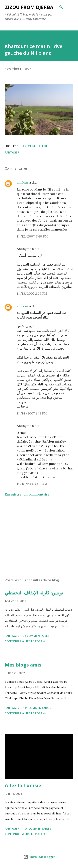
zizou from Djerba (29, 7)
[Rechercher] (61, 7)
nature (42, 146)
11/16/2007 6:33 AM (32, 484)
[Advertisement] (39, 537)
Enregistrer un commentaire (27, 494)
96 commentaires (36, 636)
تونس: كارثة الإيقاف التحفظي (34, 593)
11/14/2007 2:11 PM (32, 413)
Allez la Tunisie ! (24, 785)
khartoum (27, 146)
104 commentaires (37, 828)
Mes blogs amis (23, 665)
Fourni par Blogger (39, 857)
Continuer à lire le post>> (25, 641)
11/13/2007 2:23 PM (32, 293)
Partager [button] (12, 152)
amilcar (23, 182)
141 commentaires (37, 708)
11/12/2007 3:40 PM (32, 236)
